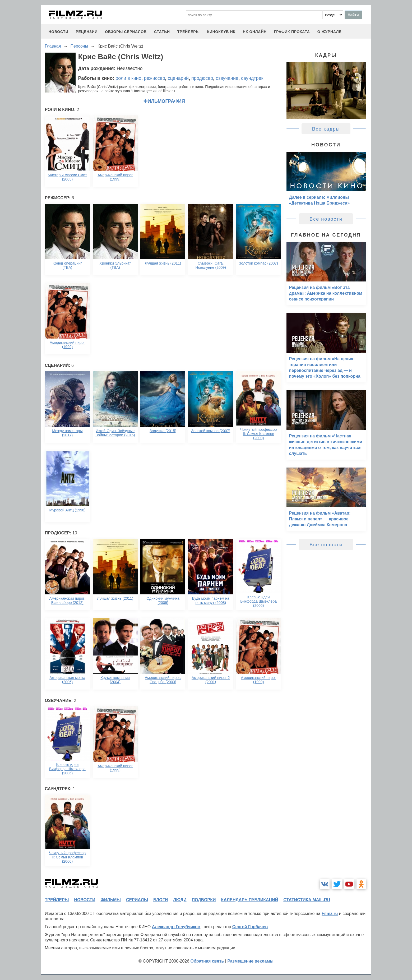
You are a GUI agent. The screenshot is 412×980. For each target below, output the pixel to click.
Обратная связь (207, 961)
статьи (162, 32)
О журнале (330, 32)
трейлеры (189, 32)
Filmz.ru (330, 914)
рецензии (87, 32)
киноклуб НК (221, 32)
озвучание (227, 78)
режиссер (155, 78)
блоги (161, 900)
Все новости (326, 219)
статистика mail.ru (307, 900)
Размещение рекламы (250, 961)
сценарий (178, 78)
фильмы (110, 900)
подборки (204, 900)
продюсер (202, 78)
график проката (292, 32)
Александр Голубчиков (176, 927)
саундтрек (252, 78)
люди (180, 900)
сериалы (137, 900)
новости (59, 32)
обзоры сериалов (126, 32)
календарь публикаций (250, 900)
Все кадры (326, 129)
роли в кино (128, 78)
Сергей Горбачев (250, 927)
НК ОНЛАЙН (255, 32)
